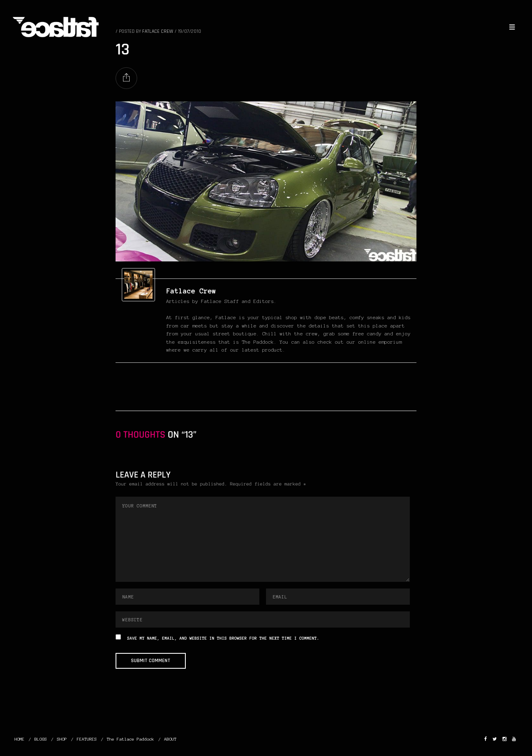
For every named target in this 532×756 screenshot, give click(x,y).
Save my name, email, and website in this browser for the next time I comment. (223, 639)
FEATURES (87, 739)
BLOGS (41, 739)
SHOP (62, 739)
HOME (20, 739)
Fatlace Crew (191, 291)
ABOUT (170, 739)
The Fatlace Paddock (131, 739)
